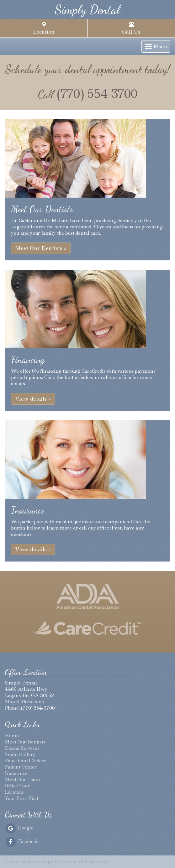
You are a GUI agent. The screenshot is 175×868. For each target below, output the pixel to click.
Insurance (16, 773)
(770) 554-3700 (97, 94)
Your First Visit (21, 798)
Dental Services (22, 748)
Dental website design (29, 862)
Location (44, 29)
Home (12, 736)
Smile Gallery (20, 754)
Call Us (131, 29)
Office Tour (17, 786)
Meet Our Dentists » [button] (41, 248)
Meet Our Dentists (25, 742)
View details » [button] (33, 399)
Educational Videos (26, 761)
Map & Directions (24, 702)
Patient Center (21, 767)
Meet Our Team (22, 780)
